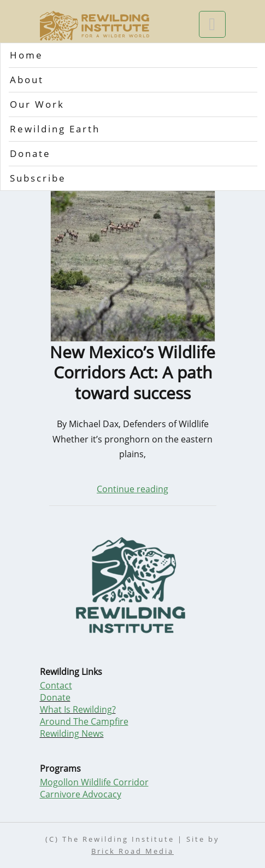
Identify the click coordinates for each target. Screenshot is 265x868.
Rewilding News (72, 733)
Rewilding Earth (55, 129)
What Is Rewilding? (78, 709)
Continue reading (132, 489)
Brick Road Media (132, 851)
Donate (30, 153)
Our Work (37, 104)
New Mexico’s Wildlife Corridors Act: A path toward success (132, 373)
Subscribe (38, 178)
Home (26, 55)
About (27, 80)
